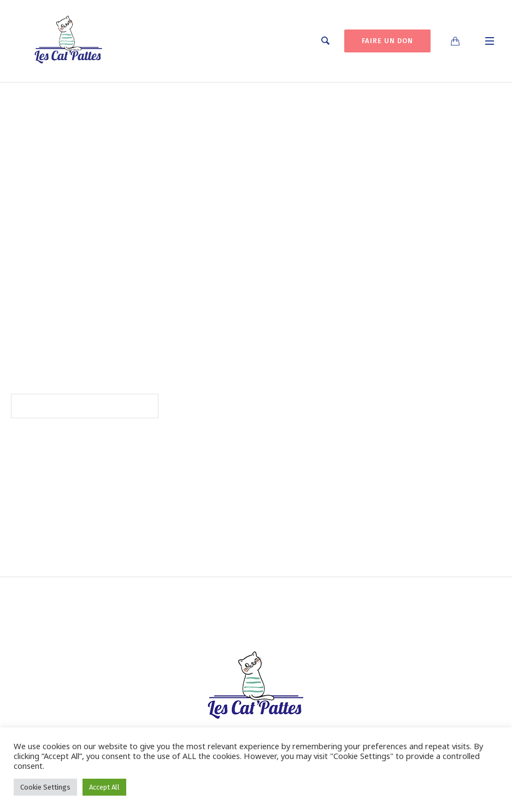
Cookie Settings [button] (45, 787)
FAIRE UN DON (387, 41)
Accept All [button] (104, 787)
